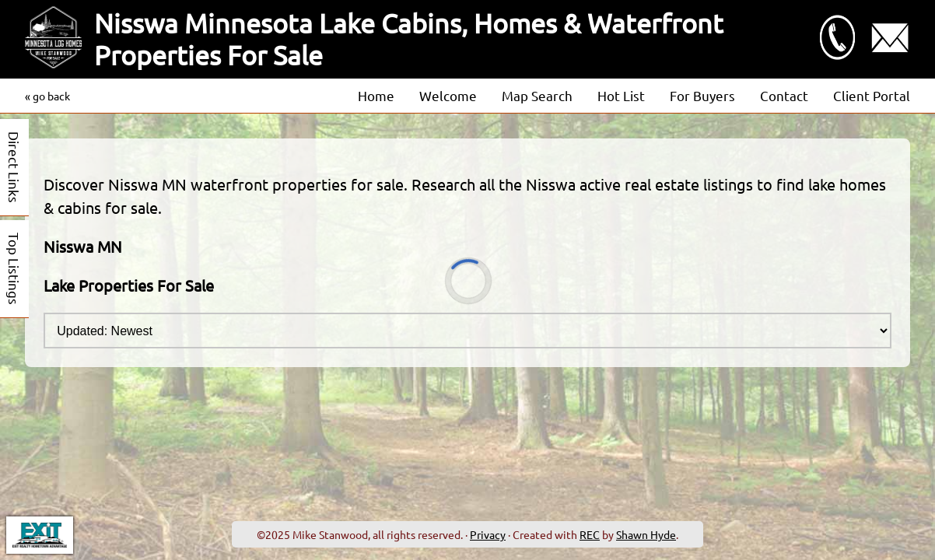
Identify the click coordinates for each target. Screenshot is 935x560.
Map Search (537, 95)
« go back (47, 96)
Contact (784, 95)
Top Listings (14, 269)
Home (376, 95)
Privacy (488, 534)
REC (590, 534)
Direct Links (14, 167)
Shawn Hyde (646, 534)
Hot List (621, 95)
